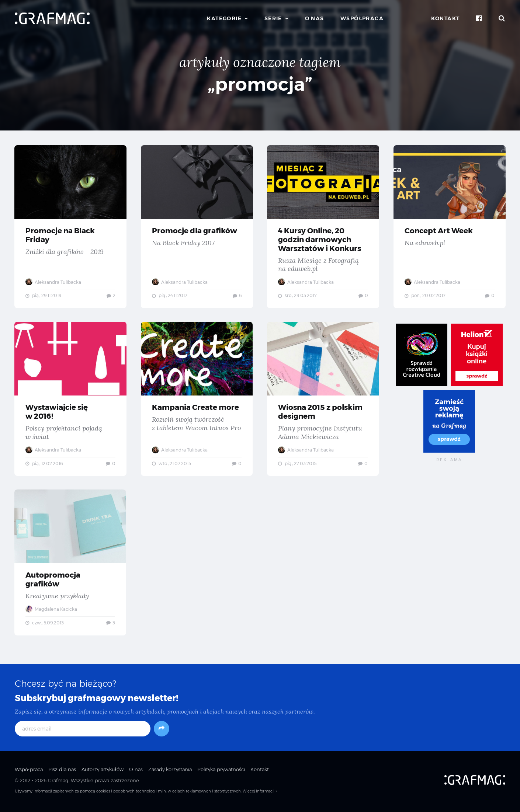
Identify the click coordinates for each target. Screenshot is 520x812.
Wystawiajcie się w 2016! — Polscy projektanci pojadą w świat (71, 400)
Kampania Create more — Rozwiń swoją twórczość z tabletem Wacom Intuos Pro (197, 400)
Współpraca (362, 18)
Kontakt (446, 18)
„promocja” (260, 84)
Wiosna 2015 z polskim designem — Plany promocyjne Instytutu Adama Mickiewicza (323, 400)
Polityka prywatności (221, 772)
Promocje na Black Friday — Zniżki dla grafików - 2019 (71, 227)
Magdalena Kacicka (52, 611)
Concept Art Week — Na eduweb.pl (450, 227)
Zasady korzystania (170, 772)
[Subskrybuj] (162, 732)
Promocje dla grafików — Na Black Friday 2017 (197, 227)
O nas (315, 18)
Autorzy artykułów (103, 772)
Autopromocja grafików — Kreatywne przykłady (71, 565)
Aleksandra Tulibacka (54, 282)
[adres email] (83, 732)
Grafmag (58, 784)
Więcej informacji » (260, 794)
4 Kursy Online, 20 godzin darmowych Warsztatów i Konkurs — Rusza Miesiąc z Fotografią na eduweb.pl (323, 227)
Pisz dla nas (62, 772)
